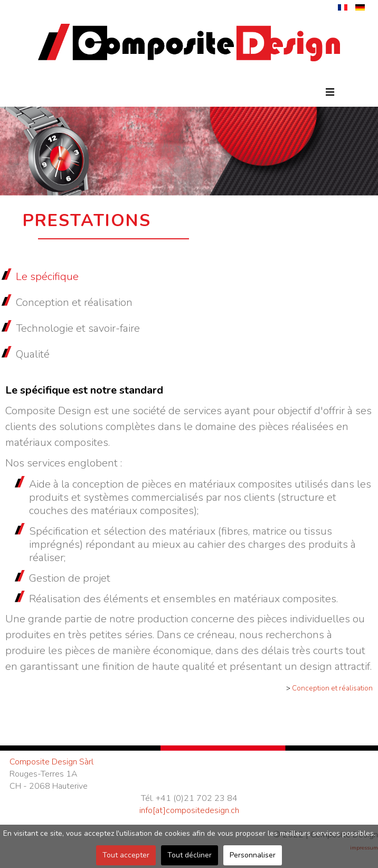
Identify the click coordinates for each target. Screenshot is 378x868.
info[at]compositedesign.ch (189, 810)
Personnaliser (253, 855)
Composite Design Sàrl (51, 762)
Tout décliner (190, 855)
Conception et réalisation (74, 302)
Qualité (33, 354)
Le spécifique (47, 277)
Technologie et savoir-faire (78, 328)
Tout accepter (126, 855)
